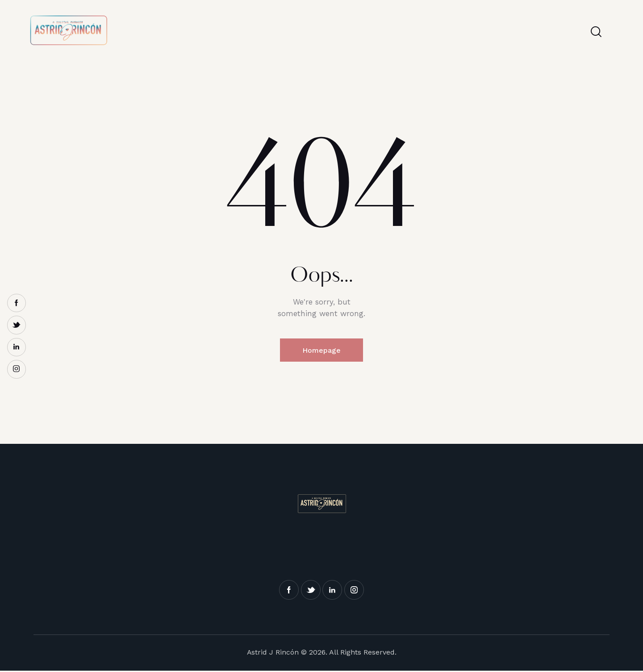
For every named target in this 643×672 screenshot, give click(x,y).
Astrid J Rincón (273, 653)
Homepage (321, 351)
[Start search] (596, 32)
